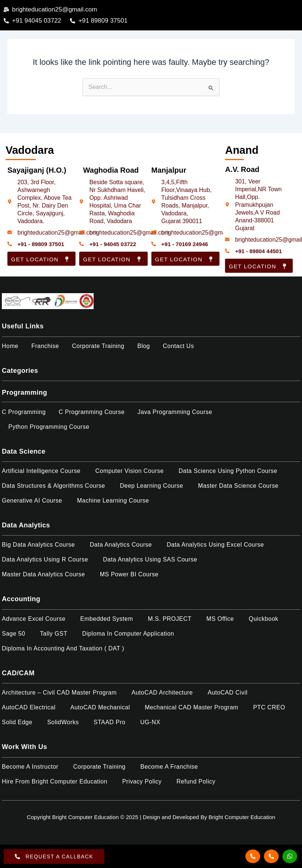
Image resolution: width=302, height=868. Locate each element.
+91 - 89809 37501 (41, 244)
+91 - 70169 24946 (185, 244)
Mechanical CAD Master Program (192, 707)
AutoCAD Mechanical (100, 707)
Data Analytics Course (121, 545)
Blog (144, 346)
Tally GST (54, 634)
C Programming (24, 412)
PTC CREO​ (269, 707)
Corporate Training (98, 346)
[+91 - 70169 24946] (154, 244)
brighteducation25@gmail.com (57, 233)
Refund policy (196, 781)
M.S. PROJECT (170, 619)
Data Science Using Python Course (228, 471)
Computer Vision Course (129, 471)
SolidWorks (63, 722)
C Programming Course (92, 412)
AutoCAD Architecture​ (162, 693)
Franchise (45, 346)
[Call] (253, 856)
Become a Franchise (169, 767)
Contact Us (178, 346)
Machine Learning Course (113, 501)
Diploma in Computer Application (128, 634)
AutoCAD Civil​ (228, 693)
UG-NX (150, 722)
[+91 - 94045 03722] (81, 244)
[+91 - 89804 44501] (227, 251)
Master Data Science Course (238, 486)
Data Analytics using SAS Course (150, 559)
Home (10, 346)
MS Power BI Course (129, 574)
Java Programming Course (175, 412)
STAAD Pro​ (110, 722)
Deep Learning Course (152, 486)
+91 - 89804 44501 (258, 251)
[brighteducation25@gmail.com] (10, 232)
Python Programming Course (49, 427)
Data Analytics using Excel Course (215, 545)
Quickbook (264, 619)
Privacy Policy (142, 781)
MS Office (220, 619)
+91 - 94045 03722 (113, 244)
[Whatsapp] (290, 856)
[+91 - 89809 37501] (10, 244)
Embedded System (107, 619)
